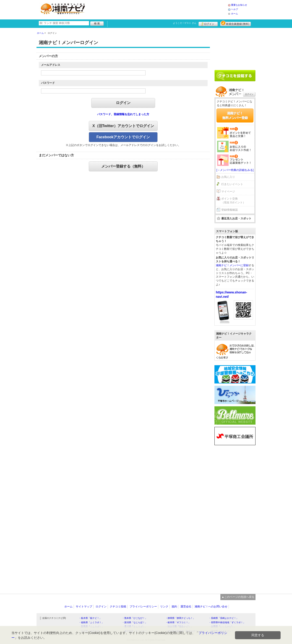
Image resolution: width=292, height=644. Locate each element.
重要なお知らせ (239, 5)
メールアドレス (51, 65)
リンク (164, 607)
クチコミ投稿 (118, 607)
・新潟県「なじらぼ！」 (135, 622)
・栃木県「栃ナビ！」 (90, 618)
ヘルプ (235, 9)
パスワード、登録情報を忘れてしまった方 (123, 114)
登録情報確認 (229, 210)
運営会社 (186, 607)
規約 (174, 607)
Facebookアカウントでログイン (123, 137)
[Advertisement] (158, 9)
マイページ (228, 192)
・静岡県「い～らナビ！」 (222, 627)
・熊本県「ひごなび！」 (135, 618)
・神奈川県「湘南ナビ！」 (179, 627)
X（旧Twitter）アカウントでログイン (123, 126)
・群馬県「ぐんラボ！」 (91, 627)
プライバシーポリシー (143, 607)
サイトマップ (84, 607)
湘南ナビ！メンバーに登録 (232, 265)
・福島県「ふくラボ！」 (91, 622)
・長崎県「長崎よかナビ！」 (224, 618)
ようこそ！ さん (185, 23)
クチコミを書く (235, 76)
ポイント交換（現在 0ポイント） (233, 201)
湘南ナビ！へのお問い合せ (211, 607)
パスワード (48, 83)
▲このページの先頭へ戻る (238, 597)
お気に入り (228, 177)
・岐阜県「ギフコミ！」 (178, 622)
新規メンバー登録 (236, 23)
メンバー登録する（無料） (123, 166)
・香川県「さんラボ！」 (135, 627)
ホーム (235, 14)
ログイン (208, 23)
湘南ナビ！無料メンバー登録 (235, 115)
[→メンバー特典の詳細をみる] (235, 170)
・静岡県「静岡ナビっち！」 (180, 618)
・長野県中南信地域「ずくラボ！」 (227, 622)
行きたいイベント (232, 184)
